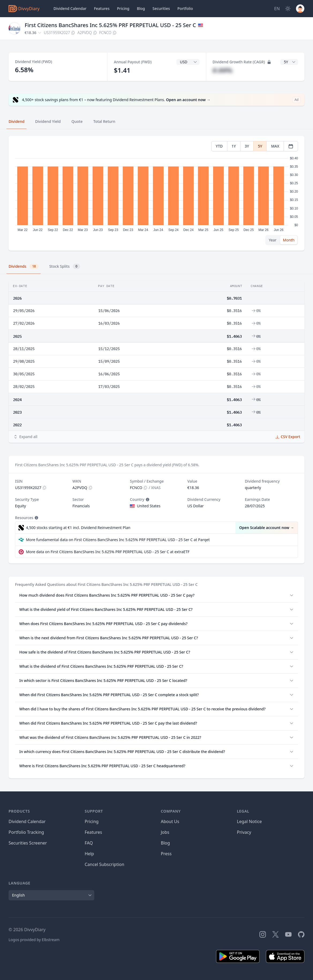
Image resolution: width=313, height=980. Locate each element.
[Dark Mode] (288, 9)
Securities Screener (28, 843)
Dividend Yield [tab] (48, 121)
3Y (247, 146)
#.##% (223, 70)
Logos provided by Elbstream (34, 940)
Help (89, 854)
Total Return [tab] (104, 121)
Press (166, 854)
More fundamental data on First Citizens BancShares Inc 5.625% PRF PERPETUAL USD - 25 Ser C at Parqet (118, 540)
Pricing (123, 8)
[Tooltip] (147, 500)
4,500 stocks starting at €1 (78, 528)
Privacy (244, 832)
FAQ (89, 843)
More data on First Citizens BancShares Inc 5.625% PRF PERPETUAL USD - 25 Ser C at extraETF (108, 552)
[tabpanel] (156, 193)
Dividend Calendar (70, 8)
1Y (234, 146)
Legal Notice (249, 821)
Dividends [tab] (24, 266)
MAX (275, 146)
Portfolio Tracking (26, 832)
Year (273, 240)
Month (289, 240)
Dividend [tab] (16, 121)
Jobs (165, 832)
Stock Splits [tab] (65, 266)
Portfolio (185, 8)
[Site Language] (277, 9)
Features (102, 8)
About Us (170, 821)
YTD (219, 146)
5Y (260, 146)
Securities (161, 8)
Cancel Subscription (104, 864)
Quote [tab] (77, 121)
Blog (165, 843)
